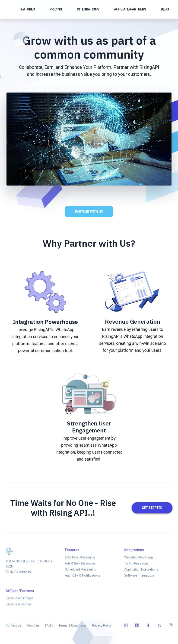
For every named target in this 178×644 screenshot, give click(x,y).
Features (27, 9)
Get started (153, 508)
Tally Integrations (136, 567)
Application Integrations (141, 573)
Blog (165, 9)
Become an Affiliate (19, 603)
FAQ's (49, 627)
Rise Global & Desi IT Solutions (30, 562)
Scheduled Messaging (81, 571)
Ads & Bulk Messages (80, 565)
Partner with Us (88, 212)
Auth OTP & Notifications (83, 577)
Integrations (88, 9)
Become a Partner (18, 609)
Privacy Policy (102, 627)
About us (33, 627)
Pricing (56, 9)
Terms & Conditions (73, 627)
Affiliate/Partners (130, 9)
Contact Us (13, 627)
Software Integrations (140, 579)
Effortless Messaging (80, 559)
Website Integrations (139, 561)
